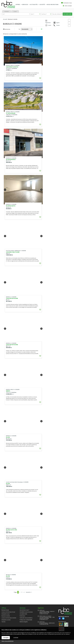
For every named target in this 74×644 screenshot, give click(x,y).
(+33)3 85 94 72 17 (44, 616)
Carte (48, 25)
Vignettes (48, 21)
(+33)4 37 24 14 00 (44, 611)
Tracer (57, 25)
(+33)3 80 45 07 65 (44, 621)
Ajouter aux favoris (39, 98)
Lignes (56, 23)
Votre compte (68, 6)
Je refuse (16, 637)
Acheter (7, 11)
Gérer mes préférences (8, 641)
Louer (15, 11)
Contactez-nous (67, 3)
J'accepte (6, 638)
